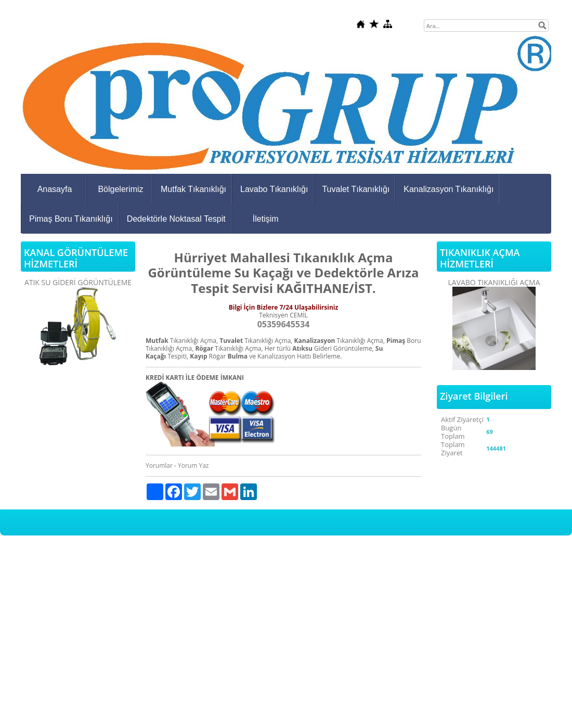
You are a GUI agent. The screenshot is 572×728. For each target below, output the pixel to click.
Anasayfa (55, 189)
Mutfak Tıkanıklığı (193, 189)
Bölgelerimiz (120, 189)
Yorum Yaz (193, 465)
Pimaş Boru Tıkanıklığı (71, 219)
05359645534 (284, 324)
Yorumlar (159, 465)
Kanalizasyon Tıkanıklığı (448, 189)
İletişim (266, 219)
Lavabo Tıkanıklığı (274, 189)
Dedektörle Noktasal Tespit (176, 219)
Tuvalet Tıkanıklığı (356, 189)
